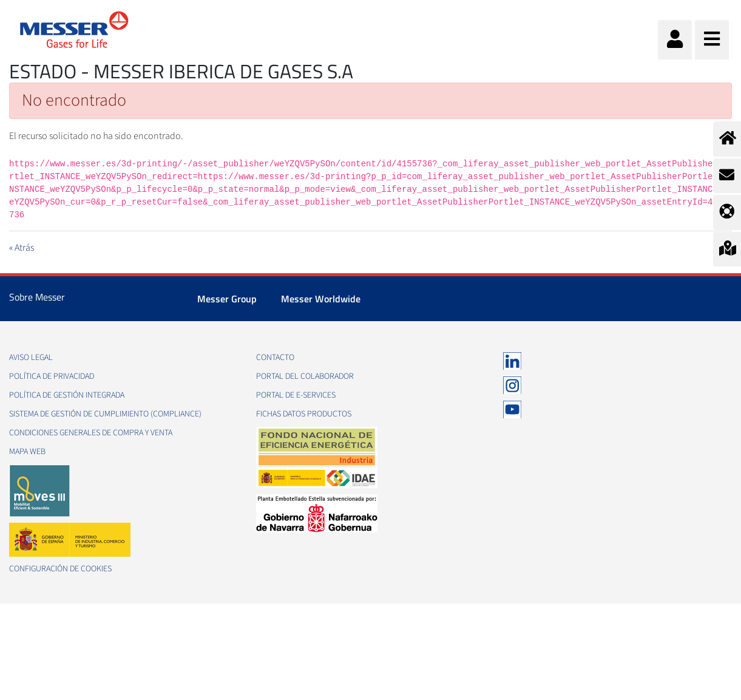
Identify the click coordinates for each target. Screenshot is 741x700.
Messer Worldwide (321, 299)
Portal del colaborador (305, 376)
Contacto (275, 358)
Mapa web (27, 452)
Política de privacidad (52, 376)
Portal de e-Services (296, 395)
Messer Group (227, 299)
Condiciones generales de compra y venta (91, 433)
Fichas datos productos (304, 414)
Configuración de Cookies (60, 569)
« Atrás (22, 248)
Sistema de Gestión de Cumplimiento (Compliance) (105, 414)
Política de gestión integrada (67, 395)
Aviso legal (31, 358)
